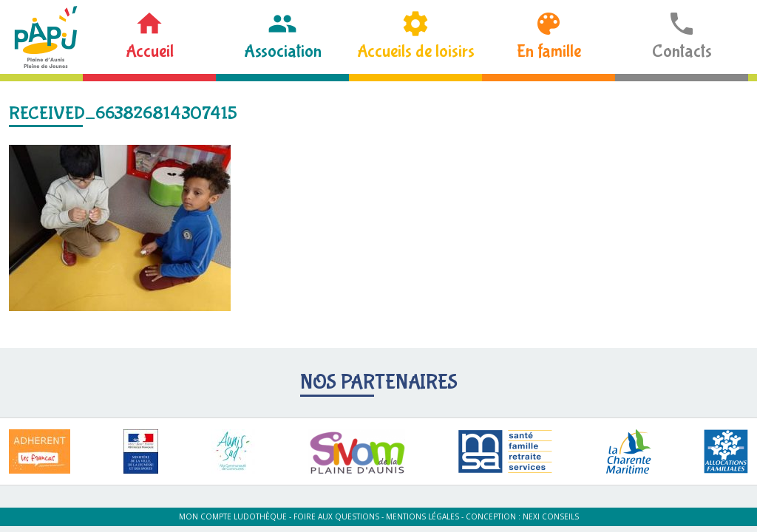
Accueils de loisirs (416, 51)
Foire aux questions (336, 516)
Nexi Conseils (551, 516)
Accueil (150, 51)
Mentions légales (422, 516)
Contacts (682, 51)
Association (283, 51)
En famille (549, 51)
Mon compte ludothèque (233, 516)
